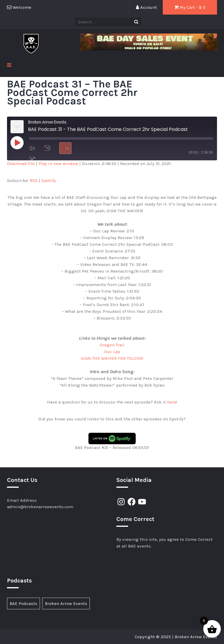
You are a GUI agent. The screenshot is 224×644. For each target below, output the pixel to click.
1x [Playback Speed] (67, 148)
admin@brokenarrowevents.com (40, 507)
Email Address (22, 500)
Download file (21, 164)
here (172, 402)
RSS (34, 180)
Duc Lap (112, 352)
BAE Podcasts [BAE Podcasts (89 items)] (23, 603)
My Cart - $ (190, 7)
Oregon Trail (112, 345)
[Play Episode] (17, 143)
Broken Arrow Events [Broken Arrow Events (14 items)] (66, 603)
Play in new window (58, 164)
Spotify (49, 180)
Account (146, 7)
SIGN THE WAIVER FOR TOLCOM (112, 358)
